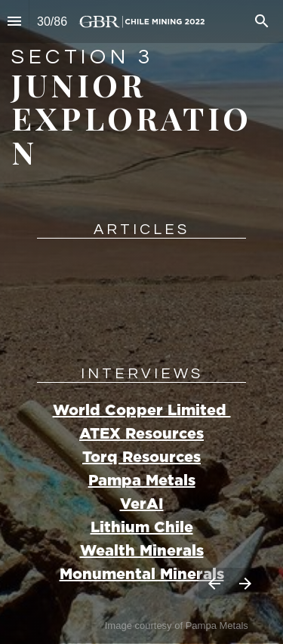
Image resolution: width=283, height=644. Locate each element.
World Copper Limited (142, 411)
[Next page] (245, 583)
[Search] (262, 22)
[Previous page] (214, 583)
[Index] (14, 22)
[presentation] (141, 322)
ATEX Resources (141, 434)
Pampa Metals (142, 481)
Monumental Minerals (142, 575)
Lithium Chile (142, 528)
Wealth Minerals (142, 551)
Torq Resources (141, 458)
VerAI (142, 504)
